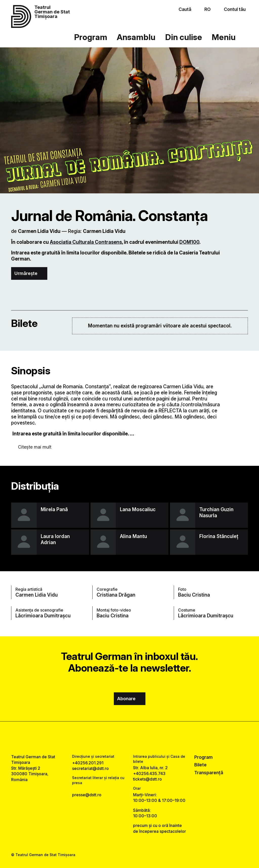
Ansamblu (136, 37)
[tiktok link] (144, 738)
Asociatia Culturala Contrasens (86, 242)
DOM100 (189, 242)
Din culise (184, 37)
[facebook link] (115, 738)
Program (91, 37)
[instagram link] (129, 738)
